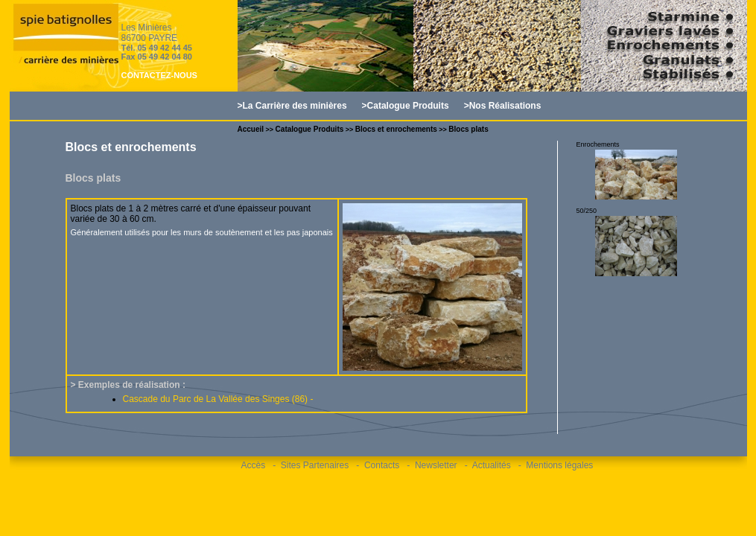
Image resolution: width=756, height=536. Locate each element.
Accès (254, 465)
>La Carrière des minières (292, 106)
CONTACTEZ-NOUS (159, 75)
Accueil (251, 129)
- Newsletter (432, 465)
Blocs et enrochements (396, 129)
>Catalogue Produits (406, 106)
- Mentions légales (556, 465)
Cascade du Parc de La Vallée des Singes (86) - (218, 399)
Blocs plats (468, 129)
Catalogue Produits (310, 129)
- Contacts (378, 465)
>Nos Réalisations (503, 106)
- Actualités (488, 465)
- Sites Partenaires (311, 465)
